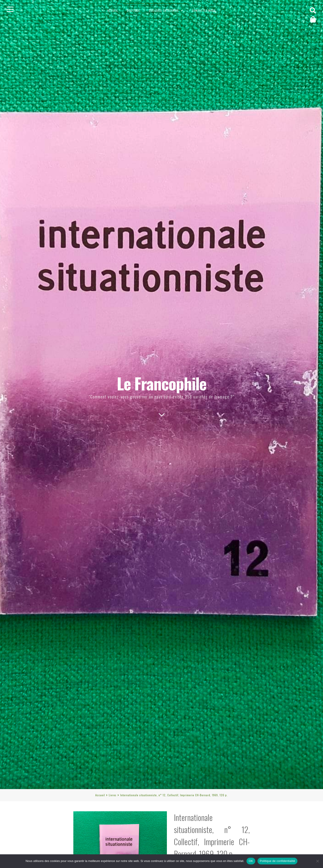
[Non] (317, 861)
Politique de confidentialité (277, 861)
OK (251, 861)
